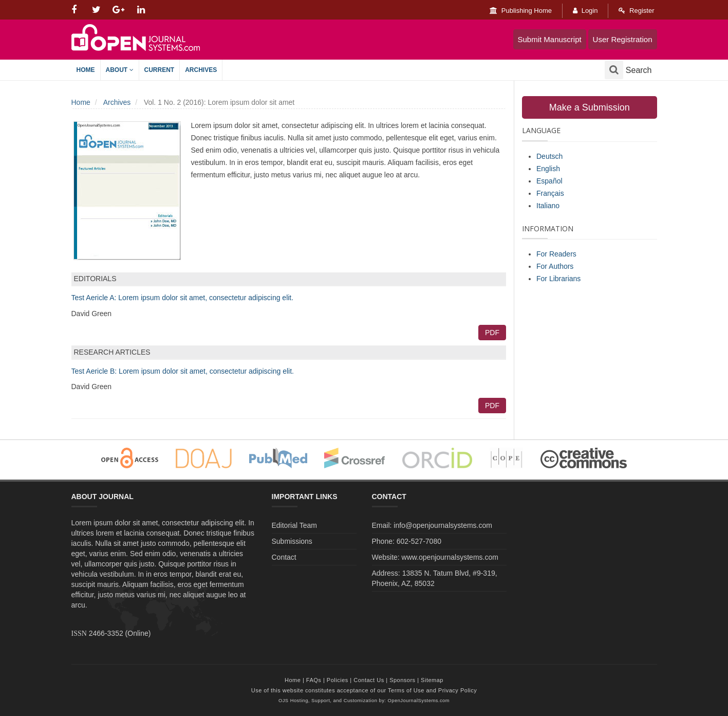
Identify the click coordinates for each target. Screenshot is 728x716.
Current (160, 70)
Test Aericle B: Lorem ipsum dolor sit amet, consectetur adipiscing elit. (183, 371)
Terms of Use (406, 690)
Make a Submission (590, 107)
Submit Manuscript (550, 39)
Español (549, 181)
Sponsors (402, 680)
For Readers (556, 254)
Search (628, 70)
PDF (492, 333)
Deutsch (549, 156)
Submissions (292, 541)
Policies (338, 680)
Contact (284, 557)
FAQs (314, 680)
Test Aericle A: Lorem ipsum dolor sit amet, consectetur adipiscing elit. (183, 298)
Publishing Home (521, 11)
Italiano (548, 206)
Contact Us (369, 680)
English (548, 169)
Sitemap (432, 680)
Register (636, 11)
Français (550, 193)
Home (86, 70)
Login (585, 11)
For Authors (555, 266)
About (120, 70)
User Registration (623, 39)
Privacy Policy (458, 690)
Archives (201, 70)
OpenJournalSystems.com (419, 701)
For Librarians (558, 279)
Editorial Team (294, 525)
